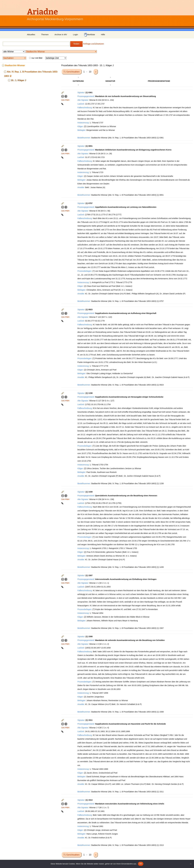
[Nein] (191, 864)
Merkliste (89, 35)
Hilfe (103, 34)
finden (76, 44)
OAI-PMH (65, 100)
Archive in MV (61, 34)
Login (76, 34)
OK (141, 864)
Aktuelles (31, 34)
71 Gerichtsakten (72, 72)
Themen (45, 34)
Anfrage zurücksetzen (94, 44)
